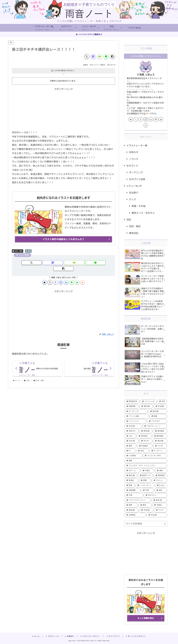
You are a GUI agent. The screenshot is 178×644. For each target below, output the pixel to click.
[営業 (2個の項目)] (130, 485)
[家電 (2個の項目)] (145, 480)
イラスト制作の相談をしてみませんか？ (63, 239)
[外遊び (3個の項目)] (148, 471)
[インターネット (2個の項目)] (145, 485)
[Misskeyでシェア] (100, 56)
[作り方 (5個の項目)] (146, 441)
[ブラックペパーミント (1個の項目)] (138, 500)
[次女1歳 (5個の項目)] (131, 441)
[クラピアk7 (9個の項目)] (157, 421)
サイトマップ (113, 636)
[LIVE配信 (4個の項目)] (133, 456)
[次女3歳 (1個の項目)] (157, 515)
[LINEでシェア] (106, 56)
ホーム (36, 636)
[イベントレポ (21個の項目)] (148, 401)
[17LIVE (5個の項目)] (160, 446)
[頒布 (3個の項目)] (161, 471)
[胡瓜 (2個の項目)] (161, 490)
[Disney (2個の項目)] (161, 485)
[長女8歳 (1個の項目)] (131, 510)
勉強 (28, 251)
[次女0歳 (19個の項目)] (160, 406)
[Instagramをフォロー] (61, 276)
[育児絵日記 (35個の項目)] (132, 401)
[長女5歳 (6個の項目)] (146, 431)
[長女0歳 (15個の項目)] (158, 411)
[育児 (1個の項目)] (145, 505)
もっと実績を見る (146, 618)
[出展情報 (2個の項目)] (132, 490)
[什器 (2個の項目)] (134, 495)
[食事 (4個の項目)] (146, 461)
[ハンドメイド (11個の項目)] (135, 421)
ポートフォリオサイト (136, 636)
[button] (112, 56)
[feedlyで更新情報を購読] (77, 276)
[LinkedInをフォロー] (66, 276)
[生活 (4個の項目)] (142, 451)
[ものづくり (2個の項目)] (155, 495)
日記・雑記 (18, 251)
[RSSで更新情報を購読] (82, 276)
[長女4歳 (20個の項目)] (146, 406)
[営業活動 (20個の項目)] (132, 406)
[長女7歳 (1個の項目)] (159, 500)
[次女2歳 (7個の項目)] (133, 426)
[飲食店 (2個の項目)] (131, 480)
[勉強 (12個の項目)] (158, 416)
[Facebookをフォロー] (55, 276)
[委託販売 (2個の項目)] (160, 476)
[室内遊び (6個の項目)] (144, 436)
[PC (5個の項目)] (130, 451)
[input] (146, 524)
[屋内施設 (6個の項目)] (160, 431)
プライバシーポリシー (90, 636)
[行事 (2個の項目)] (147, 490)
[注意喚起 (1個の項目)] (135, 515)
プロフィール (52, 636)
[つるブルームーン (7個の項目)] (155, 426)
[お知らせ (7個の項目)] (131, 431)
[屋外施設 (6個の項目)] (160, 436)
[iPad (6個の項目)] (130, 436)
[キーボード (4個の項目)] (158, 451)
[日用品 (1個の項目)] (160, 505)
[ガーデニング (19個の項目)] (136, 411)
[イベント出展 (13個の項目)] (137, 416)
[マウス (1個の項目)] (161, 510)
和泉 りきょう (147, 74)
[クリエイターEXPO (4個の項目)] (155, 456)
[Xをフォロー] (50, 276)
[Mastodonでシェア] (93, 56)
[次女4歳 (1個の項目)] (146, 510)
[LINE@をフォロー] (72, 276)
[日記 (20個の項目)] (162, 401)
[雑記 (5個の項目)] (130, 446)
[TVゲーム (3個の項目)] (132, 471)
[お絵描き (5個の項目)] (145, 446)
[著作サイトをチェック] (44, 276)
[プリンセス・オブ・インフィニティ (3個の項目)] (146, 466)
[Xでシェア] (87, 56)
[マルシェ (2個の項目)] (159, 480)
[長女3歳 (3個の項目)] (131, 476)
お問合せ (70, 636)
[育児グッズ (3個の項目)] (145, 476)
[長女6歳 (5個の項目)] (160, 441)
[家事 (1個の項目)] (131, 505)
